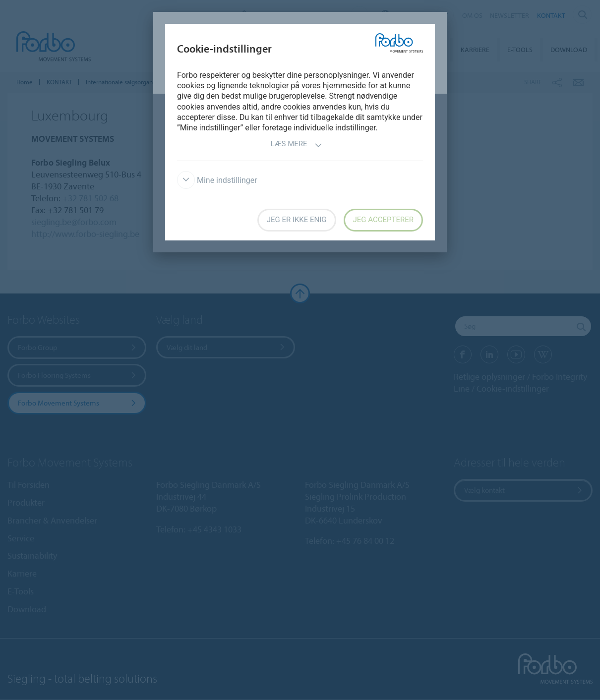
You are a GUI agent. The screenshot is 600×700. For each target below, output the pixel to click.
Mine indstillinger (217, 180)
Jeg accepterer (383, 220)
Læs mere (296, 145)
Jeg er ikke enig (297, 220)
